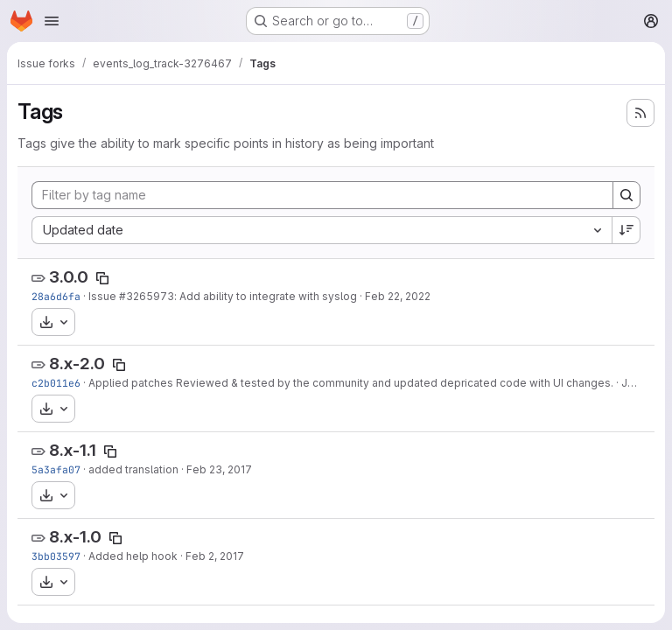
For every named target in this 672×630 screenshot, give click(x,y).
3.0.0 (69, 277)
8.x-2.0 (77, 364)
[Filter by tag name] (322, 195)
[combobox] (322, 230)
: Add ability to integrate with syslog (266, 296)
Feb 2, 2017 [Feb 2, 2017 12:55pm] (215, 556)
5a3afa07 (56, 469)
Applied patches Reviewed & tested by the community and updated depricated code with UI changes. (351, 383)
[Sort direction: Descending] (626, 230)
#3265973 (147, 296)
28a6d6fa (56, 296)
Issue (104, 296)
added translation (133, 469)
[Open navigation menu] (52, 21)
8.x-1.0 (75, 537)
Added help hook (133, 556)
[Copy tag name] (102, 278)
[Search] (626, 195)
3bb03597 (56, 556)
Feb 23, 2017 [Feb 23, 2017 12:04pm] (219, 469)
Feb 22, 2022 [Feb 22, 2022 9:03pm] (398, 296)
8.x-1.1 (73, 450)
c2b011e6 (56, 383)
